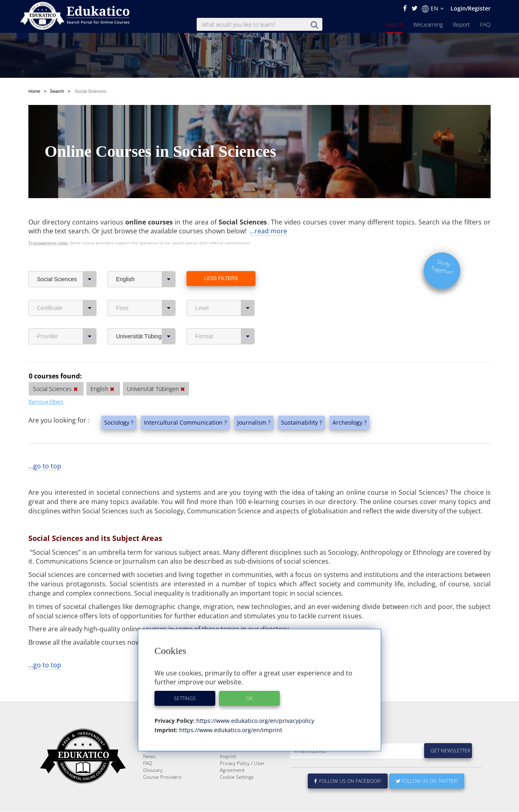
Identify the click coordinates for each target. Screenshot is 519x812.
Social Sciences (67, 260)
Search (394, 25)
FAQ (485, 25)
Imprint (228, 757)
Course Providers (162, 777)
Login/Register (471, 8)
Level (225, 289)
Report (461, 25)
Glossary (153, 770)
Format (225, 317)
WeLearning (428, 25)
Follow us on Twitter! (427, 781)
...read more (268, 212)
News (149, 757)
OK (249, 698)
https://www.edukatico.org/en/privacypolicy (254, 721)
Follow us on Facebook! (348, 781)
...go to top (45, 447)
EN (433, 9)
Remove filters (46, 382)
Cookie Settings (237, 777)
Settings (185, 698)
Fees (146, 289)
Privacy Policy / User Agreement (242, 767)
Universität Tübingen (146, 317)
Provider (67, 317)
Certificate (67, 289)
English (146, 260)
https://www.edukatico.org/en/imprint (230, 730)
